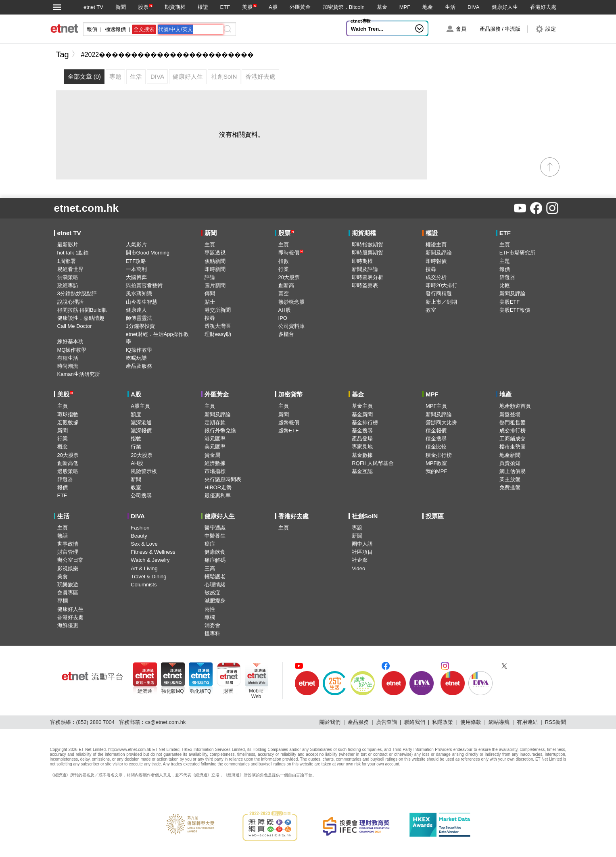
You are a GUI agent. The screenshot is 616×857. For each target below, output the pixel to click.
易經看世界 (70, 269)
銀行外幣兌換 (220, 431)
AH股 (285, 310)
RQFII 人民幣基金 (373, 463)
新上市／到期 (441, 302)
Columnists (144, 585)
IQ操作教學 (139, 350)
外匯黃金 (300, 7)
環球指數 (68, 414)
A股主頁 (140, 406)
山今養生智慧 (142, 302)
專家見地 (362, 447)
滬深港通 (141, 422)
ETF (225, 7)
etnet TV (93, 7)
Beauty (139, 536)
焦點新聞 (215, 261)
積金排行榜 (439, 455)
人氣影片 (136, 245)
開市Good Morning (148, 253)
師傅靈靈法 (139, 318)
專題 (357, 528)
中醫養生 (215, 536)
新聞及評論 (365, 269)
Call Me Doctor (75, 326)
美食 (63, 577)
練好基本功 (70, 341)
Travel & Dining (148, 577)
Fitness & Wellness (153, 552)
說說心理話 (70, 302)
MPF (405, 7)
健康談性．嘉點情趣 (81, 318)
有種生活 (68, 358)
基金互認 (362, 471)
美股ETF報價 (515, 310)
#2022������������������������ (168, 55)
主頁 (210, 245)
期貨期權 (175, 7)
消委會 (212, 625)
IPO (283, 318)
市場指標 (215, 471)
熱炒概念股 (291, 302)
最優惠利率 (218, 495)
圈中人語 (362, 544)
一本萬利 (136, 269)
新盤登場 (510, 414)
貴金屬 (212, 455)
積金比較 (436, 447)
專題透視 (215, 253)
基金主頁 (362, 406)
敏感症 (212, 593)
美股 (247, 7)
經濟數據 (215, 463)
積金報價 (436, 431)
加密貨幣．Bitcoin (344, 7)
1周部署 (67, 261)
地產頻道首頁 (515, 406)
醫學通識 (215, 528)
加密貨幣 (290, 394)
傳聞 (210, 293)
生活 (450, 7)
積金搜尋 (436, 439)
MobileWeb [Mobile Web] (256, 694)
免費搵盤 (510, 487)
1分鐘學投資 (140, 326)
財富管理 (68, 552)
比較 (505, 285)
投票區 (435, 516)
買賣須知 (510, 463)
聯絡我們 (415, 722)
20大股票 (289, 277)
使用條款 (471, 722)
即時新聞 (215, 269)
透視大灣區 (218, 326)
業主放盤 (510, 479)
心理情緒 (215, 585)
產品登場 (362, 439)
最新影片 (68, 245)
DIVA (473, 7)
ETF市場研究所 (518, 253)
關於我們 (330, 722)
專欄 (63, 601)
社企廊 (360, 560)
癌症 (210, 544)
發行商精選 (439, 293)
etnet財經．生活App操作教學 (157, 338)
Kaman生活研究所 (79, 374)
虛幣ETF (289, 431)
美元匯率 (215, 447)
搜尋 (210, 318)
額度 (136, 414)
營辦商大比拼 (441, 422)
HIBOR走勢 (218, 487)
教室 (431, 310)
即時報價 (291, 253)
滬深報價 (141, 431)
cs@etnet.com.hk (166, 722)
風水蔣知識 (139, 293)
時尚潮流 (68, 366)
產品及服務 (139, 366)
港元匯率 (215, 439)
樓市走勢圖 (513, 447)
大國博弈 (136, 277)
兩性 (210, 609)
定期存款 (215, 422)
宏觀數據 (68, 422)
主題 (505, 261)
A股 (273, 7)
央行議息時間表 (223, 479)
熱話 (63, 536)
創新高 (286, 285)
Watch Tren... (367, 29)
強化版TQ (201, 691)
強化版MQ (172, 691)
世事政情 (68, 544)
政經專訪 (68, 285)
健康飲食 (215, 552)
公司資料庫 (291, 326)
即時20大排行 (442, 285)
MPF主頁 (436, 406)
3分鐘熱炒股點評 (77, 293)
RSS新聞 (556, 722)
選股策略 (68, 471)
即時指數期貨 (368, 245)
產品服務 (358, 722)
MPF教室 (436, 463)
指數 (284, 261)
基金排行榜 (365, 422)
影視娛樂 (68, 568)
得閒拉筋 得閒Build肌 (82, 310)
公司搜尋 (141, 495)
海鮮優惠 (68, 625)
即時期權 (362, 261)
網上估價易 (513, 471)
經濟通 (145, 691)
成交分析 (436, 277)
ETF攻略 (136, 261)
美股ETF (510, 302)
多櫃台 (286, 334)
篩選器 (507, 277)
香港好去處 (543, 7)
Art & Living (144, 568)
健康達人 (136, 310)
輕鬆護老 (215, 577)
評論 (210, 277)
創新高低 (68, 463)
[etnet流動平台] (92, 676)
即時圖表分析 (368, 277)
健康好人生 (505, 7)
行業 (284, 269)
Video (358, 568)
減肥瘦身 (215, 601)
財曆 (228, 691)
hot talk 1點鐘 (73, 253)
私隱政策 (443, 722)
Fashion (140, 528)
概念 (63, 447)
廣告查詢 (386, 722)
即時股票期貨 (368, 253)
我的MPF (436, 471)
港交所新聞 (218, 310)
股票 (143, 7)
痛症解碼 (215, 560)
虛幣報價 (289, 422)
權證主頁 (436, 245)
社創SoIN (365, 516)
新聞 (121, 7)
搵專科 (212, 633)
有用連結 (527, 722)
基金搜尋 (362, 431)
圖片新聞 (215, 285)
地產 (428, 7)
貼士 (210, 302)
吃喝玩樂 (136, 358)
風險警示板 (144, 471)
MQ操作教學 (72, 350)
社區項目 (362, 552)
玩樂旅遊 (68, 585)
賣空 (284, 293)
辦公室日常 (70, 560)
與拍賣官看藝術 (144, 285)
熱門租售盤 (513, 422)
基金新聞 (362, 414)
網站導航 (499, 722)
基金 (382, 7)
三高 (210, 568)
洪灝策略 (68, 277)
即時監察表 (365, 285)
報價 (505, 269)
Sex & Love (144, 544)
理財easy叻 (218, 334)
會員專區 (68, 593)
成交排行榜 (513, 431)
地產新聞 (510, 455)
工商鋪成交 (513, 439)
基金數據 (362, 455)
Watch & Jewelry (150, 560)
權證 (203, 7)
